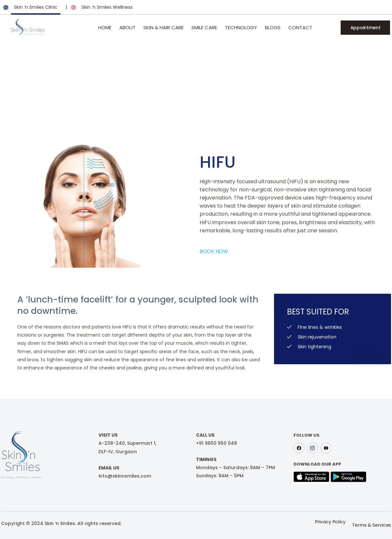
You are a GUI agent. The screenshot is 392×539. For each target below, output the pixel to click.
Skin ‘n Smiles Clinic (36, 7)
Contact (300, 27)
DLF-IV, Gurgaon (118, 452)
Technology (241, 27)
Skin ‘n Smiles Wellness (107, 7)
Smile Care (204, 27)
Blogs (273, 27)
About (127, 27)
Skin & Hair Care (163, 27)
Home (105, 27)
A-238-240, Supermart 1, (127, 443)
